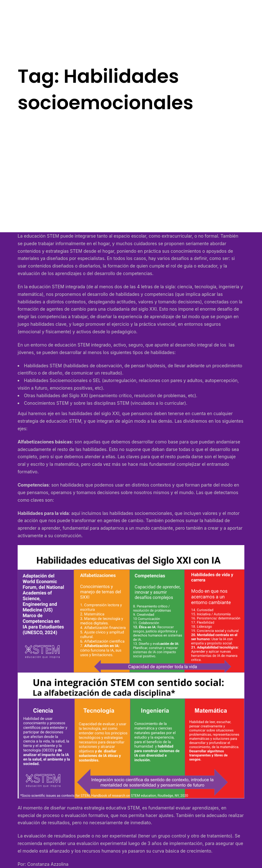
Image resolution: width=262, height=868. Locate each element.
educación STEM (42, 236)
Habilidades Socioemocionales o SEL (62, 380)
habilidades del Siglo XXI (62, 395)
